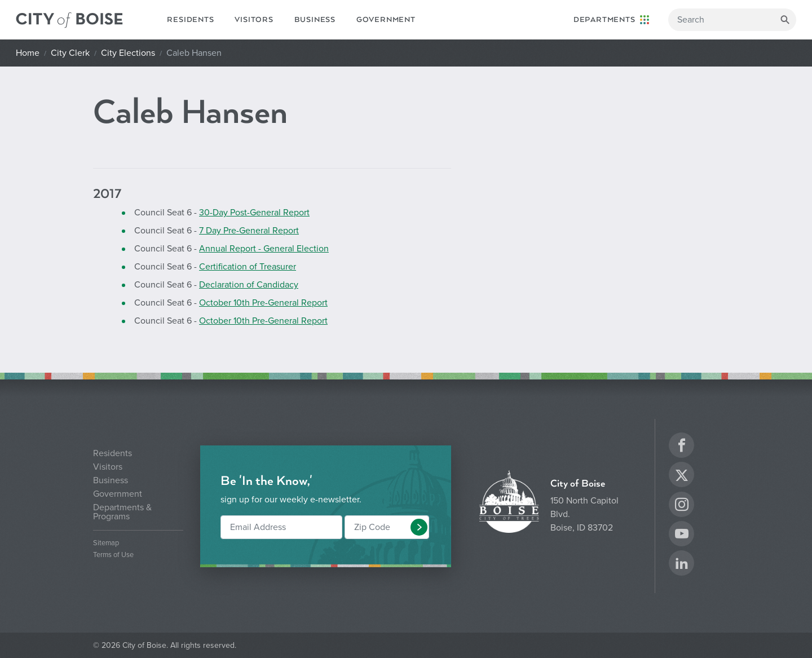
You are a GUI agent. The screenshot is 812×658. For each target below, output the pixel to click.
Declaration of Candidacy (249, 285)
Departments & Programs (122, 512)
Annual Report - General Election (264, 249)
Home (28, 53)
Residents (190, 20)
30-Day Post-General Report (254, 213)
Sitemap (106, 543)
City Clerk (70, 53)
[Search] (732, 20)
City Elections (128, 53)
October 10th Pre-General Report (263, 303)
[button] (419, 527)
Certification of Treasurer (248, 267)
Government (386, 20)
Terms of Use (113, 555)
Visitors (254, 20)
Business (315, 20)
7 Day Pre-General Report (249, 231)
